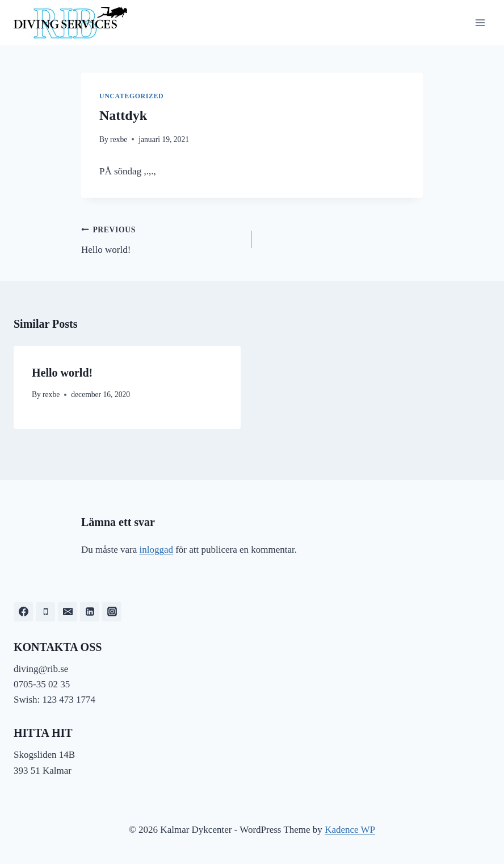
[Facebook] (23, 612)
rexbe (119, 139)
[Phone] (45, 612)
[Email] (68, 612)
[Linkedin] (90, 612)
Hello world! (162, 238)
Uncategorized (131, 96)
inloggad (156, 550)
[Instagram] (112, 612)
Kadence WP (350, 830)
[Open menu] (480, 22)
